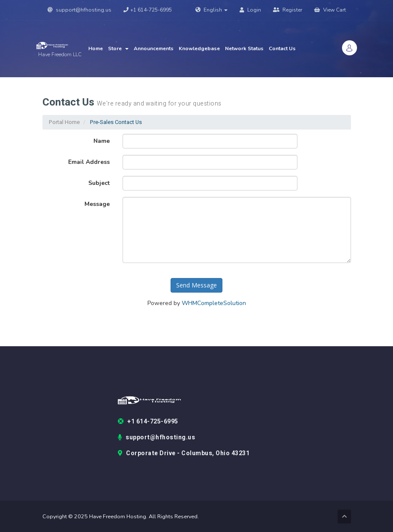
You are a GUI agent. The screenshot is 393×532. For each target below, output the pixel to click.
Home (96, 48)
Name (102, 141)
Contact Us (282, 48)
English (211, 10)
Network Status (244, 48)
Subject (99, 183)
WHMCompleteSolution (214, 303)
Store (118, 48)
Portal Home (64, 122)
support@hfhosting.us (79, 10)
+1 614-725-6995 (148, 10)
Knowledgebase (199, 48)
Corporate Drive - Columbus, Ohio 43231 (184, 453)
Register (288, 10)
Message (97, 204)
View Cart (330, 10)
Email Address (89, 162)
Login (250, 10)
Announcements (154, 48)
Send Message (196, 285)
